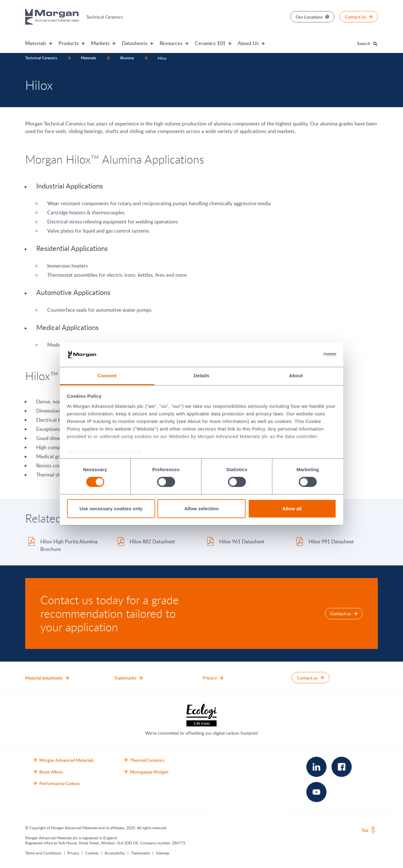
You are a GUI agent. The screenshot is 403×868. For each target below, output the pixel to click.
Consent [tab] (107, 376)
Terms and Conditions (43, 853)
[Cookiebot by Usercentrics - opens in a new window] (309, 355)
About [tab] (296, 376)
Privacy (73, 853)
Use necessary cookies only (111, 509)
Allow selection (201, 509)
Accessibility (115, 853)
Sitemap (163, 853)
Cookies (92, 853)
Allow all (292, 509)
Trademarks (140, 853)
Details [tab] (201, 376)
